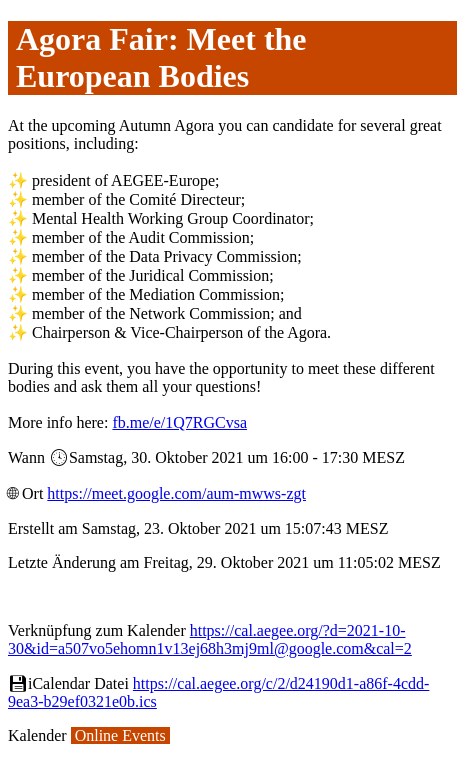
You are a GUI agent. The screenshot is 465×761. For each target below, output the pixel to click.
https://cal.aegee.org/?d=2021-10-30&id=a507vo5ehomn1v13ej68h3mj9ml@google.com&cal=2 (210, 639)
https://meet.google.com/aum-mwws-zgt (176, 493)
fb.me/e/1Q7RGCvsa (179, 422)
